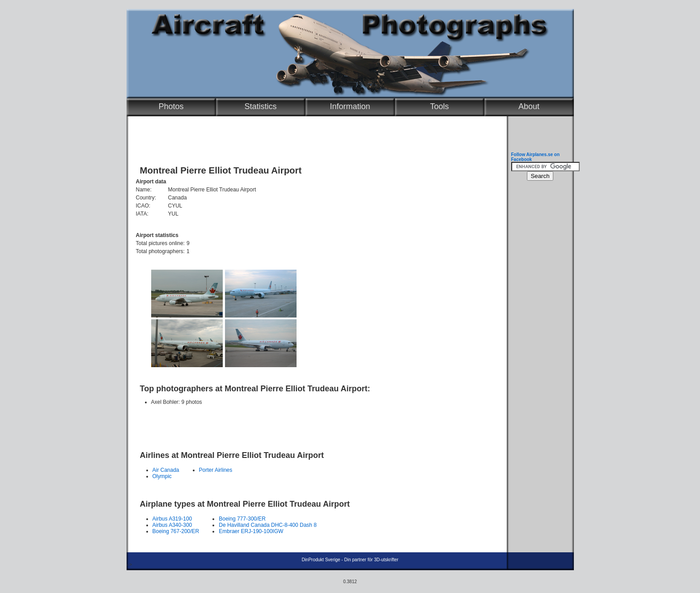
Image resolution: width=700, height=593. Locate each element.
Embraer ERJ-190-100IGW (251, 531)
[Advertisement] (314, 424)
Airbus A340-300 (172, 525)
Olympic (162, 476)
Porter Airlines (216, 470)
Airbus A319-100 (172, 519)
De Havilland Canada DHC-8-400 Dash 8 (268, 525)
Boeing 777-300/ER (242, 519)
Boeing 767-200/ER (176, 531)
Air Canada (166, 470)
